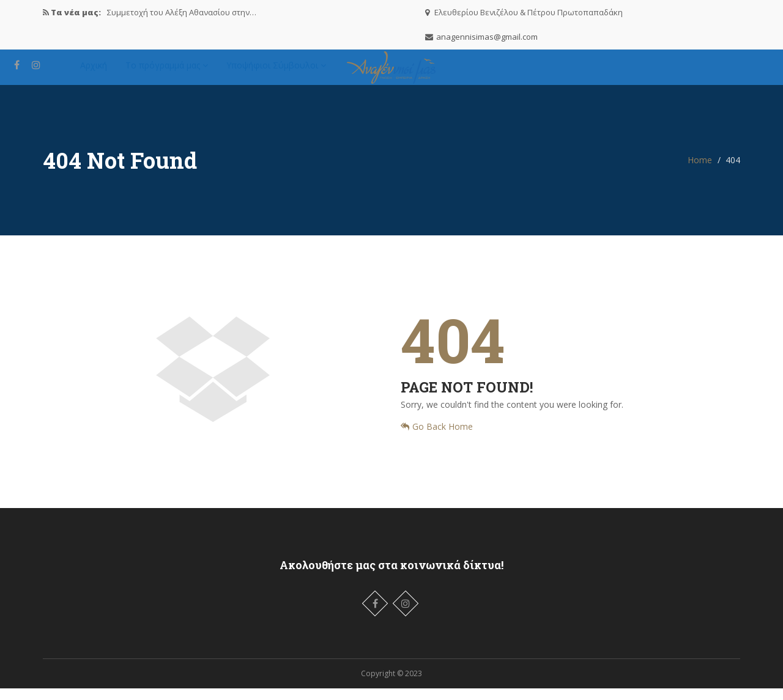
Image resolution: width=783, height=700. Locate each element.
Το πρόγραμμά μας (167, 71)
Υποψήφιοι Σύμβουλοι (276, 71)
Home (700, 171)
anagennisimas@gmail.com (487, 37)
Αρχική (94, 71)
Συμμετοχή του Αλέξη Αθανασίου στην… (182, 12)
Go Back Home (437, 438)
